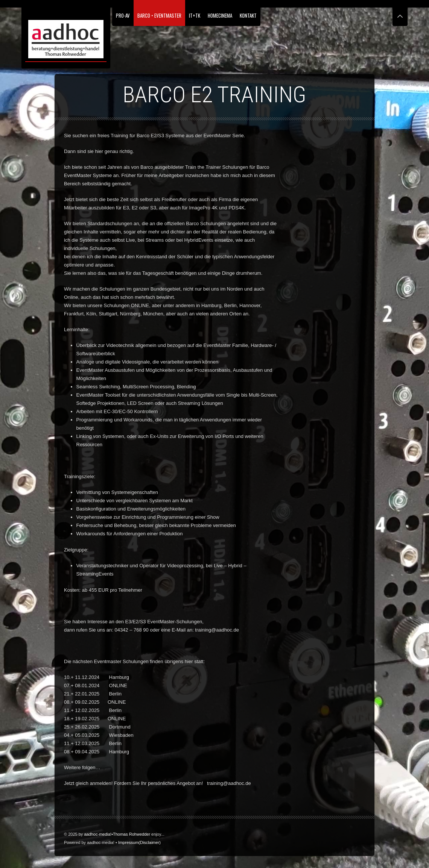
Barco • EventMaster (159, 15)
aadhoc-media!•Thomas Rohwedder (117, 834)
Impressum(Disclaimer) (139, 842)
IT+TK (195, 15)
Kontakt (248, 15)
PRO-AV (123, 15)
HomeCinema (220, 15)
